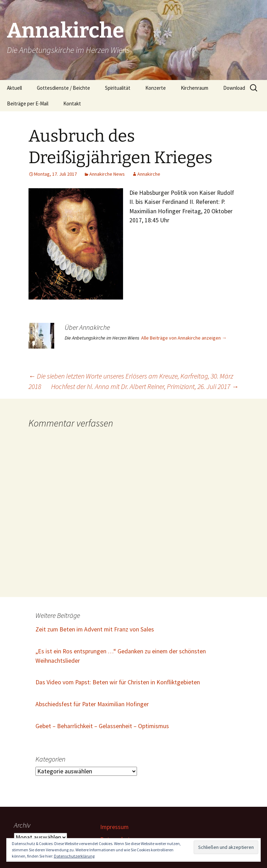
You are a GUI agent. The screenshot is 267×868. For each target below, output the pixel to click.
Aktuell (14, 88)
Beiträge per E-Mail (28, 103)
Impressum (114, 827)
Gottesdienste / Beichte (63, 88)
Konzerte (156, 88)
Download (234, 88)
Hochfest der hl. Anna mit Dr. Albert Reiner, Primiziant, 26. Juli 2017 (145, 386)
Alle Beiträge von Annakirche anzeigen (184, 338)
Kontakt (72, 103)
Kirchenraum (195, 88)
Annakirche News (107, 174)
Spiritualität (118, 88)
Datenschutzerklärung (74, 856)
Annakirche (149, 174)
